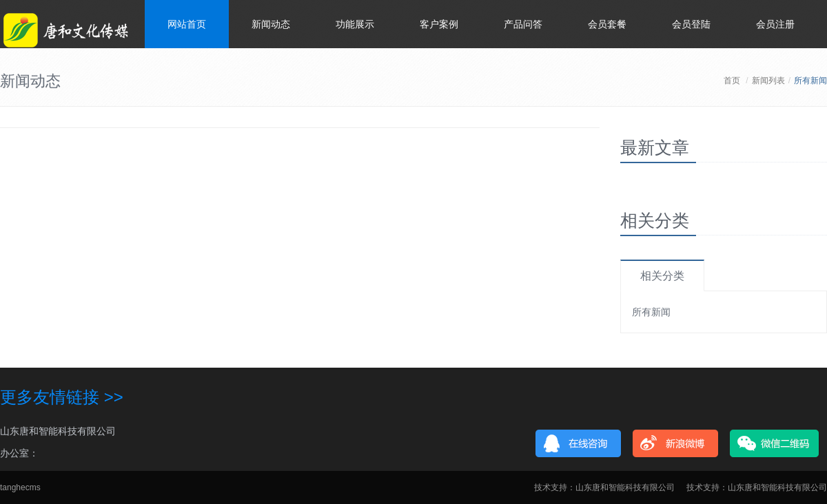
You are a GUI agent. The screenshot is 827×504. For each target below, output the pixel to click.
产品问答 (523, 24)
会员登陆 (691, 24)
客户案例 (439, 24)
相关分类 (662, 276)
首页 (732, 81)
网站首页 (187, 24)
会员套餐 (607, 24)
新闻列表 (768, 81)
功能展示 (355, 24)
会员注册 (775, 24)
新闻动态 (271, 24)
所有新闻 (651, 312)
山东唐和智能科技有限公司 (58, 431)
